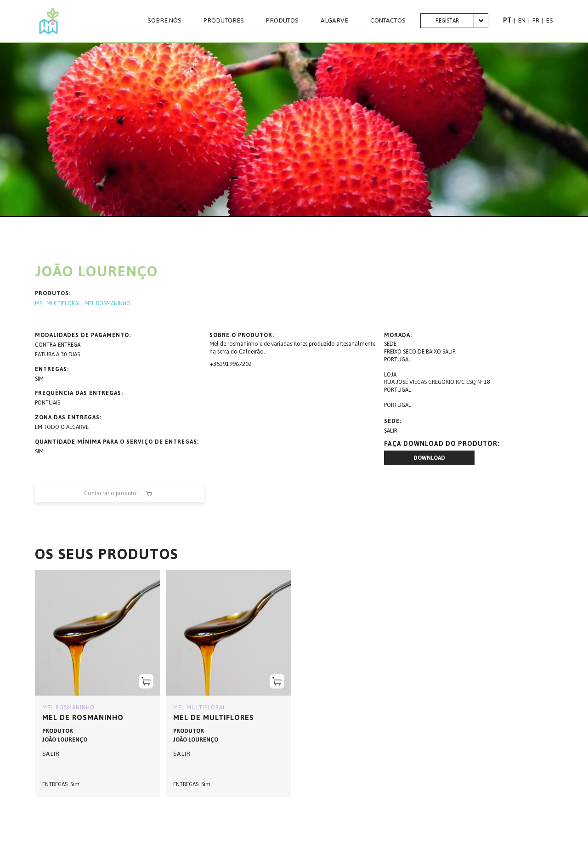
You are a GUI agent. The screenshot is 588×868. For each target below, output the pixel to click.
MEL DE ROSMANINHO (83, 717)
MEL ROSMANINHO (107, 304)
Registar (447, 21)
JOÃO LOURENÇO (65, 740)
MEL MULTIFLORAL (58, 304)
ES (549, 20)
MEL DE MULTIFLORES (214, 717)
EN (522, 20)
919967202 (237, 364)
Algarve (334, 21)
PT (507, 20)
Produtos (282, 21)
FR (536, 20)
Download (429, 458)
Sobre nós (164, 21)
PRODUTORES (224, 21)
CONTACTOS (388, 21)
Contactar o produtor (119, 494)
